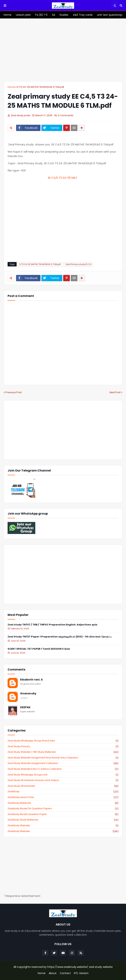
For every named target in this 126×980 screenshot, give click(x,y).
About (53, 973)
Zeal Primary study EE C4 (78, 264)
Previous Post (14, 392)
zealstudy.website (63, 831)
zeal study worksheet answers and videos (63, 780)
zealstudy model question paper (63, 814)
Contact (65, 973)
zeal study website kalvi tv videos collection (63, 769)
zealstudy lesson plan (63, 797)
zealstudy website (63, 826)
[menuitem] (8, 15)
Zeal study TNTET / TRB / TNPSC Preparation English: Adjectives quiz (52, 625)
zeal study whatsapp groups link (63, 775)
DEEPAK (25, 707)
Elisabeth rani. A (31, 680)
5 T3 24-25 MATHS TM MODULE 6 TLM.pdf (41, 87)
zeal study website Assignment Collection (63, 763)
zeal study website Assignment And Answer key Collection (63, 758)
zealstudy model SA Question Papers (63, 809)
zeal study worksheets (63, 786)
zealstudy (63, 792)
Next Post (115, 392)
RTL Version (81, 973)
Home (11, 87)
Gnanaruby (28, 694)
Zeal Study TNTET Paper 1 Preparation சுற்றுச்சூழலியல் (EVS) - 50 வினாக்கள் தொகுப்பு (60, 637)
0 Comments (66, 115)
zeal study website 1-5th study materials (63, 752)
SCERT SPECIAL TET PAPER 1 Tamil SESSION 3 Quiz (39, 649)
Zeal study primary (63, 746)
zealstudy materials (63, 803)
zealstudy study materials (63, 820)
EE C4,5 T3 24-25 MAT (63, 178)
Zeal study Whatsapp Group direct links (63, 741)
